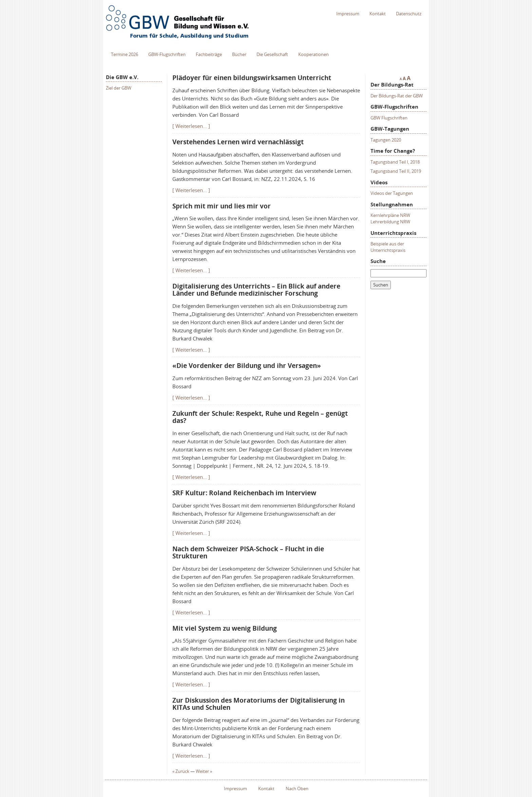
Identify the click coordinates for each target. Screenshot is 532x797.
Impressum (348, 14)
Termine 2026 (125, 54)
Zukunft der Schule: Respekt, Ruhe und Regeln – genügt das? (260, 417)
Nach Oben (297, 789)
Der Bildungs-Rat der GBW (397, 96)
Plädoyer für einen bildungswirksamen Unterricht (252, 78)
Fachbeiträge (209, 54)
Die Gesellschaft (272, 54)
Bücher (239, 54)
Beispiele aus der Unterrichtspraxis (388, 247)
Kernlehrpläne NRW (390, 215)
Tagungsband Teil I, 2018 (395, 162)
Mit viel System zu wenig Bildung (225, 628)
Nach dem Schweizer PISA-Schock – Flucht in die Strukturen (248, 552)
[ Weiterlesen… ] (191, 126)
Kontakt (378, 14)
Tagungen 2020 (386, 140)
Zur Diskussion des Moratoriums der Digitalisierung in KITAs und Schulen (259, 704)
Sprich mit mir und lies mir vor (222, 206)
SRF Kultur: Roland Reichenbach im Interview (244, 493)
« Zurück (181, 771)
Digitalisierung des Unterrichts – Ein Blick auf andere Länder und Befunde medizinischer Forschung (256, 290)
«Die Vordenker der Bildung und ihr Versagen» (247, 366)
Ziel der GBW (119, 88)
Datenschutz (409, 14)
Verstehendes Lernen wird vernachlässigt (238, 142)
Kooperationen (313, 54)
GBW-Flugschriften (167, 54)
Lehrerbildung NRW (390, 222)
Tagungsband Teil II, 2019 (396, 171)
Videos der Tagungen (392, 193)
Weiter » (204, 771)
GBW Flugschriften (389, 118)
